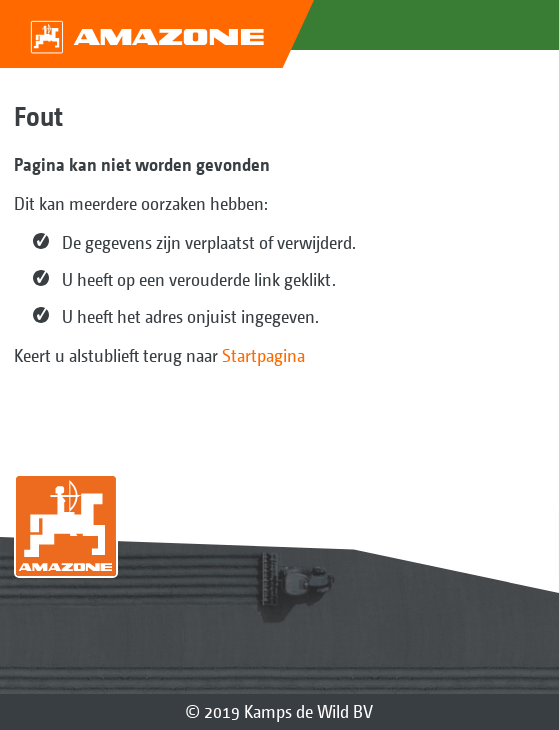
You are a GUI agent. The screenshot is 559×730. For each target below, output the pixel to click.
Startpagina (263, 355)
